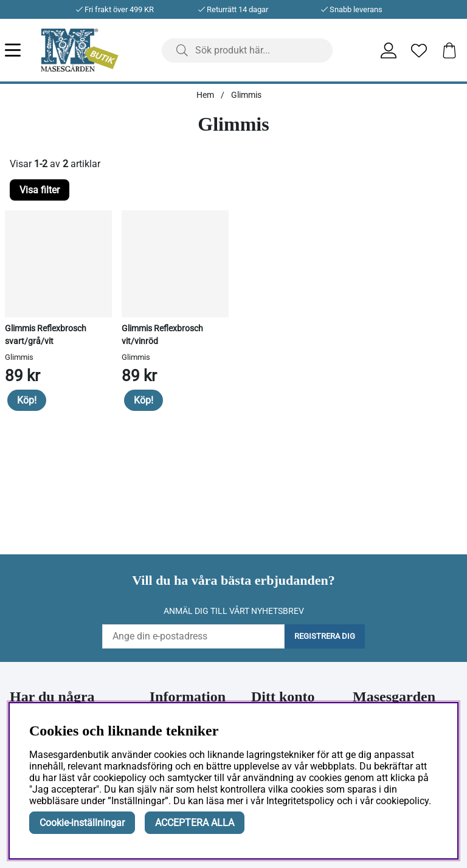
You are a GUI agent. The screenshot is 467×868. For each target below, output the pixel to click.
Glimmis (246, 95)
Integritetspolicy (300, 801)
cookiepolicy (402, 801)
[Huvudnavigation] (23, 50)
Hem (205, 95)
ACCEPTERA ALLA (195, 823)
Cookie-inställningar (82, 823)
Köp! (27, 400)
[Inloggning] (389, 50)
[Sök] (247, 50)
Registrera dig (325, 636)
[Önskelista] (419, 50)
